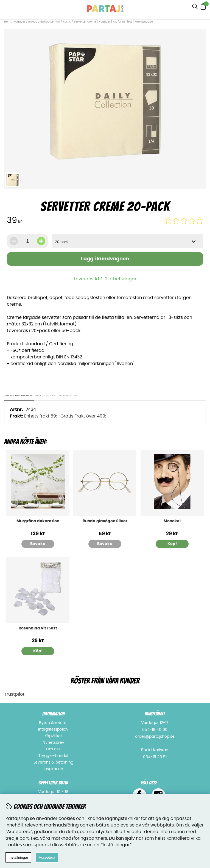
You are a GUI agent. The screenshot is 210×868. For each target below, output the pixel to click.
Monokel (172, 521)
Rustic (67, 22)
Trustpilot (14, 694)
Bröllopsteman (50, 22)
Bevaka (38, 544)
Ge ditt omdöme (45, 396)
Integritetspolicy (53, 729)
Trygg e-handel (53, 756)
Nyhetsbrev (53, 743)
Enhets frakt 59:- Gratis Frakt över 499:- (66, 416)
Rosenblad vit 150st (38, 628)
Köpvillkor (53, 736)
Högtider (19, 22)
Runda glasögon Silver (105, 521)
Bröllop (33, 22)
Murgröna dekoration (38, 521)
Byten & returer (53, 723)
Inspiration (53, 769)
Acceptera (47, 857)
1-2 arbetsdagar (119, 279)
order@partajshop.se (155, 737)
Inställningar (18, 857)
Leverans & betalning (53, 762)
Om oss (53, 749)
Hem (7, 22)
